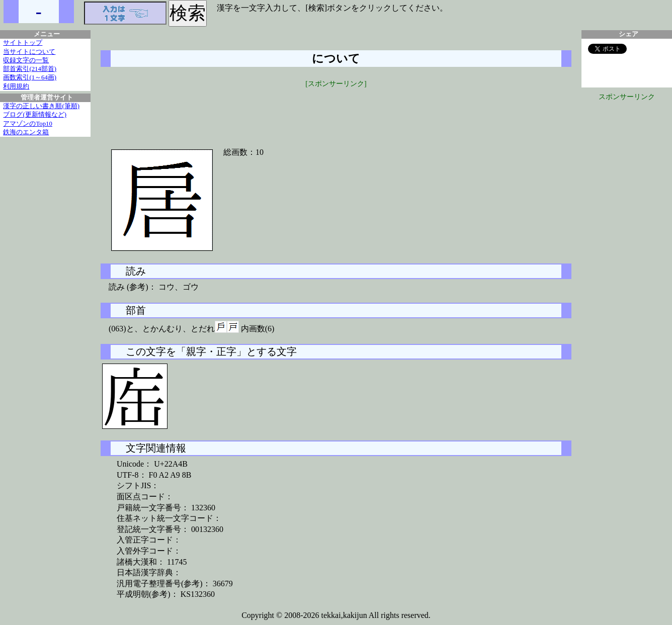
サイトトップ (23, 43)
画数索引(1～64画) (30, 77)
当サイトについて (29, 52)
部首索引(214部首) (30, 69)
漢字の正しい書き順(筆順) (41, 106)
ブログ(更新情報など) (35, 115)
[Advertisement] (336, 112)
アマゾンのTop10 (28, 124)
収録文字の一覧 (26, 60)
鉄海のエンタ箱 (26, 132)
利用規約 (16, 86)
